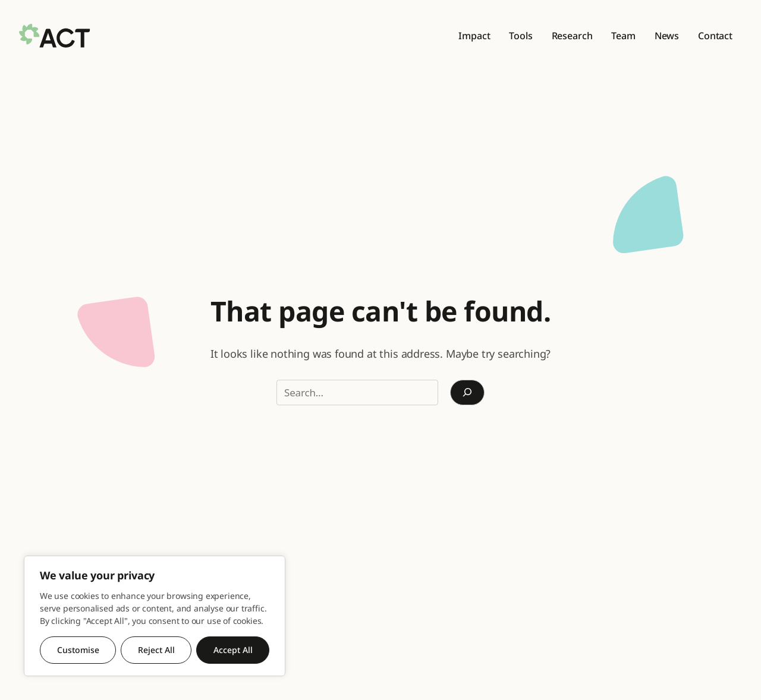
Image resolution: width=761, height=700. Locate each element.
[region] (155, 616)
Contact (715, 36)
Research (572, 36)
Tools (521, 36)
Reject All (156, 650)
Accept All (233, 650)
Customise (78, 650)
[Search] (467, 393)
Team (623, 36)
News (667, 36)
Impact (474, 36)
